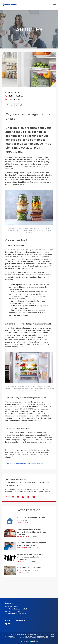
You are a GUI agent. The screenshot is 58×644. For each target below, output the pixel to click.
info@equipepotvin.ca (20, 614)
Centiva (34, 641)
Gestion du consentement (38, 638)
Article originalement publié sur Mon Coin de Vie (24, 464)
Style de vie (12, 93)
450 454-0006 (14, 611)
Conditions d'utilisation (19, 638)
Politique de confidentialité (43, 636)
